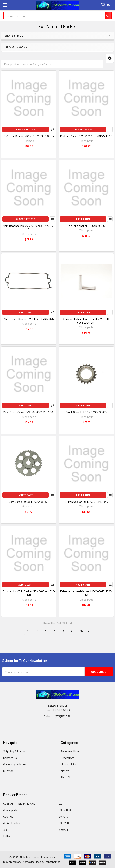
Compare (52, 129)
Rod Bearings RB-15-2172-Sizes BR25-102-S (86, 136)
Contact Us (10, 758)
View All (64, 829)
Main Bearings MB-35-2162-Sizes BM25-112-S (29, 227)
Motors (65, 771)
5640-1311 (65, 816)
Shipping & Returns (15, 751)
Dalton (7, 836)
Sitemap (8, 771)
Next (85, 631)
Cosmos (8, 816)
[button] (110, 58)
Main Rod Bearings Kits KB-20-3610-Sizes (29, 136)
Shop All (66, 777)
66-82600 (65, 823)
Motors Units (69, 764)
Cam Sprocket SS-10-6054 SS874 (29, 502)
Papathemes (53, 862)
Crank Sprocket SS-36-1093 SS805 (86, 412)
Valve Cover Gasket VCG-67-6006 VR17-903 (29, 412)
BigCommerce (12, 862)
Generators (67, 758)
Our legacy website (14, 764)
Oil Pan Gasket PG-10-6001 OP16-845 (86, 502)
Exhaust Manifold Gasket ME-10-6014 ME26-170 (29, 593)
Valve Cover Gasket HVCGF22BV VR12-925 (29, 319)
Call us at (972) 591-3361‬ (58, 716)
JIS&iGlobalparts (13, 823)
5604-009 (65, 810)
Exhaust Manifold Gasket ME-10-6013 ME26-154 (86, 593)
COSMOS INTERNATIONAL (19, 803)
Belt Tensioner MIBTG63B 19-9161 (86, 226)
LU (61, 803)
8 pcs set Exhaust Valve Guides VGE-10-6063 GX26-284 (86, 321)
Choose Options (26, 129)
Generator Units (70, 751)
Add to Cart (83, 219)
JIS (5, 829)
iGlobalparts (10, 810)
